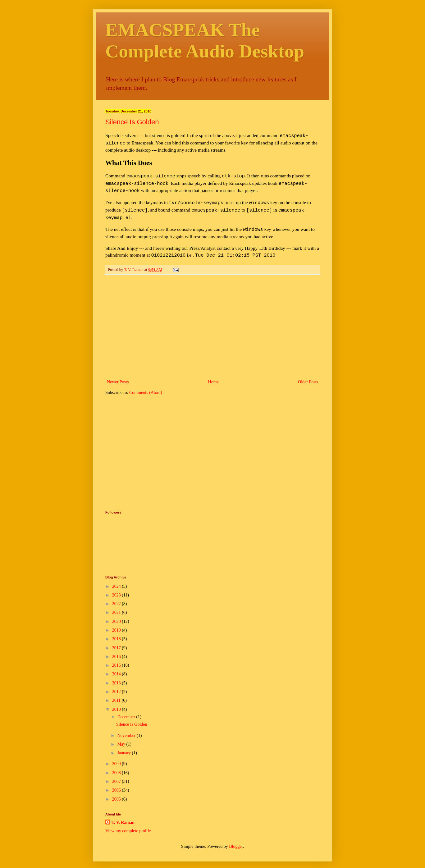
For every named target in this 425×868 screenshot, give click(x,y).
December (127, 711)
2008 (117, 767)
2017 (117, 642)
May (122, 738)
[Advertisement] (212, 321)
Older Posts (308, 376)
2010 (117, 703)
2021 (117, 606)
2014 (117, 668)
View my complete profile (128, 825)
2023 (117, 589)
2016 (117, 650)
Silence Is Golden (132, 122)
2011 (117, 694)
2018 (117, 633)
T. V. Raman (123, 816)
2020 (117, 615)
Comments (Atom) (146, 386)
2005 (117, 793)
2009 (117, 758)
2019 (117, 624)
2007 (117, 775)
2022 (117, 598)
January (124, 747)
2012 (117, 685)
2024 (117, 580)
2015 (117, 659)
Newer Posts (118, 376)
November (127, 729)
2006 (117, 784)
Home (213, 376)
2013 (117, 677)
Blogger (236, 840)
